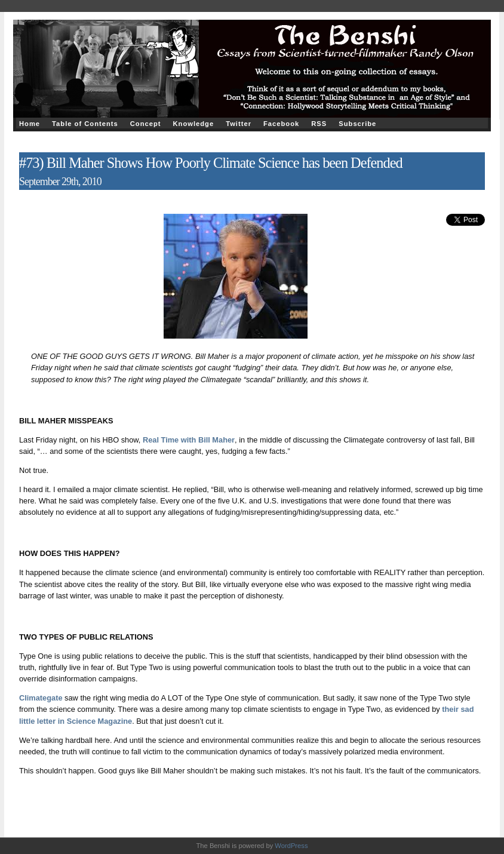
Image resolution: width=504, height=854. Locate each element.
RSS (319, 124)
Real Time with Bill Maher (189, 440)
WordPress (291, 846)
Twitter (239, 124)
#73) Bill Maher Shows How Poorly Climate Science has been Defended (211, 163)
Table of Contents (85, 124)
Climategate (41, 698)
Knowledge (193, 124)
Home (30, 124)
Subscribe (357, 124)
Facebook (281, 124)
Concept (146, 124)
